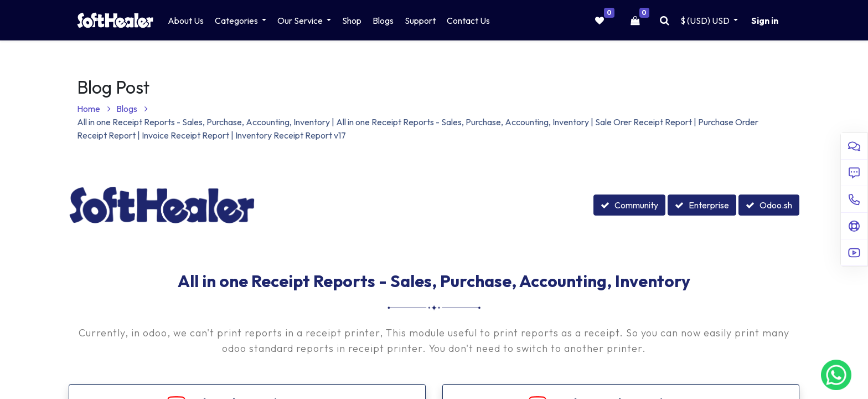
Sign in (765, 21)
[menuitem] (186, 21)
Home (94, 109)
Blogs (132, 109)
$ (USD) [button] (706, 21)
